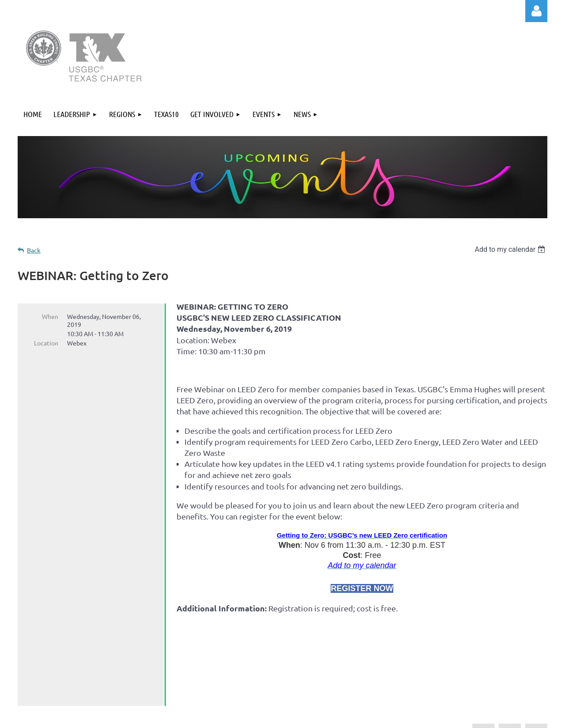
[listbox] (511, 249)
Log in (536, 11)
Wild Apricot (442, 717)
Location (46, 343)
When (50, 316)
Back (34, 250)
